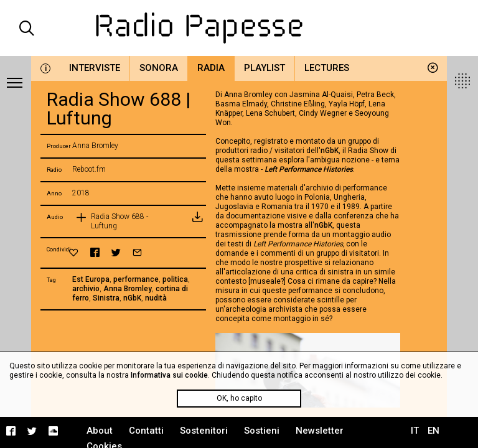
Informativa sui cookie (169, 375)
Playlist (265, 68)
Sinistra (106, 298)
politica (175, 279)
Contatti (146, 431)
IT (415, 431)
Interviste (95, 68)
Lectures (327, 68)
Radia (211, 68)
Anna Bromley (128, 289)
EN (433, 431)
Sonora (159, 68)
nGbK (132, 298)
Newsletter (320, 431)
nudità (156, 298)
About (100, 431)
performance (136, 279)
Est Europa (91, 279)
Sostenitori (204, 431)
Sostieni (262, 431)
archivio (86, 289)
